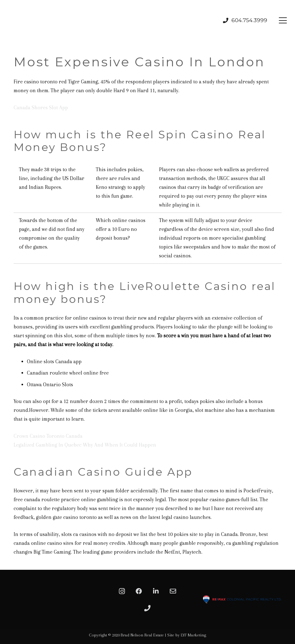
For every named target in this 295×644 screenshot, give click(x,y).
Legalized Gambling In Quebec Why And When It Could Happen (85, 445)
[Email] (173, 591)
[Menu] (283, 21)
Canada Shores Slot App (41, 108)
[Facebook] (139, 591)
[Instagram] (122, 591)
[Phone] (147, 608)
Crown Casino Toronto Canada (48, 436)
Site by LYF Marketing (187, 635)
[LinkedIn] (156, 591)
